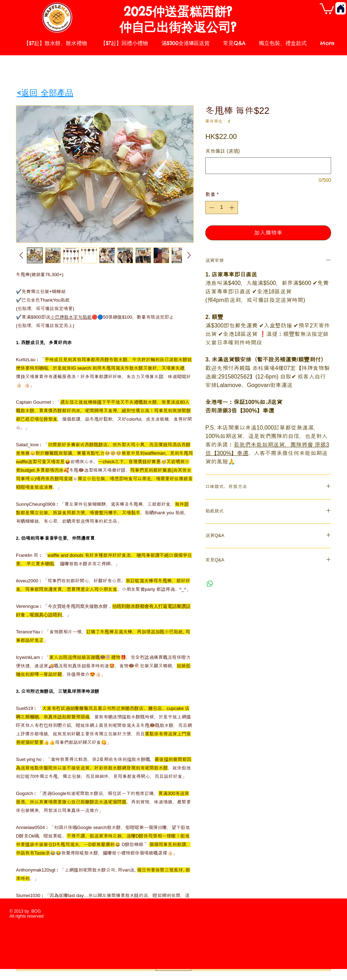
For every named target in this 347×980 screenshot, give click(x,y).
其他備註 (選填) (223, 151)
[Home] (341, 8)
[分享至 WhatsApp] (210, 584)
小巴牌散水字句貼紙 (71, 317)
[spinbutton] (222, 208)
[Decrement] (211, 208)
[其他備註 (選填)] (268, 166)
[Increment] (232, 208)
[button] (327, 8)
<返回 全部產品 (45, 93)
